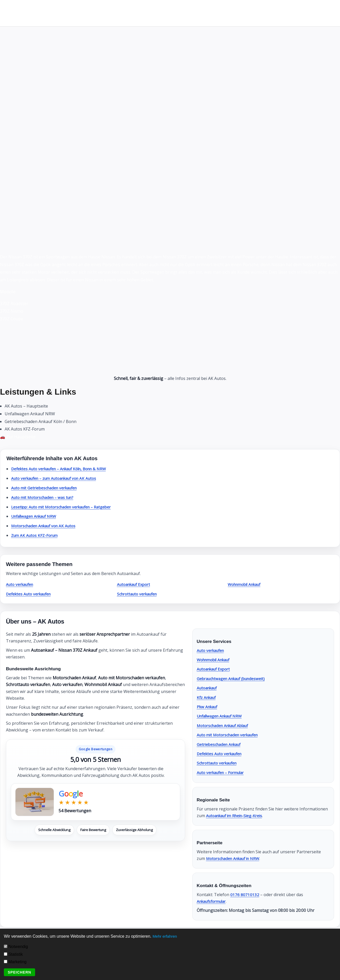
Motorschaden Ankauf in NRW (235, 858)
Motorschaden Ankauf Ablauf (225, 726)
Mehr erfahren (166, 936)
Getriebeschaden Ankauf (221, 744)
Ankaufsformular (213, 901)
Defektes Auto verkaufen (30, 594)
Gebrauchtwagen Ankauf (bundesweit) (234, 679)
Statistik (13, 954)
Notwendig (16, 947)
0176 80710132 (245, 895)
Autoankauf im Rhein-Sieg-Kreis (237, 816)
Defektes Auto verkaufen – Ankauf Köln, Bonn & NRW (63, 469)
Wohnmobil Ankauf (246, 584)
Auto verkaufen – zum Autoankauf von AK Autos (58, 478)
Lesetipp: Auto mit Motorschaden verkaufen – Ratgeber (65, 507)
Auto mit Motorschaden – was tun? (45, 497)
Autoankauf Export (135, 584)
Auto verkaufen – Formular (223, 772)
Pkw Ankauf (208, 707)
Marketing (15, 962)
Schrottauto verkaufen (139, 594)
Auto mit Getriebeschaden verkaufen (47, 488)
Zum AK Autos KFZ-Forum (36, 535)
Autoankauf (208, 688)
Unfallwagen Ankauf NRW (36, 516)
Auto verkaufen (21, 584)
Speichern (19, 972)
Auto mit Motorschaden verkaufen (230, 735)
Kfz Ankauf (207, 697)
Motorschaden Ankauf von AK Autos (46, 526)
